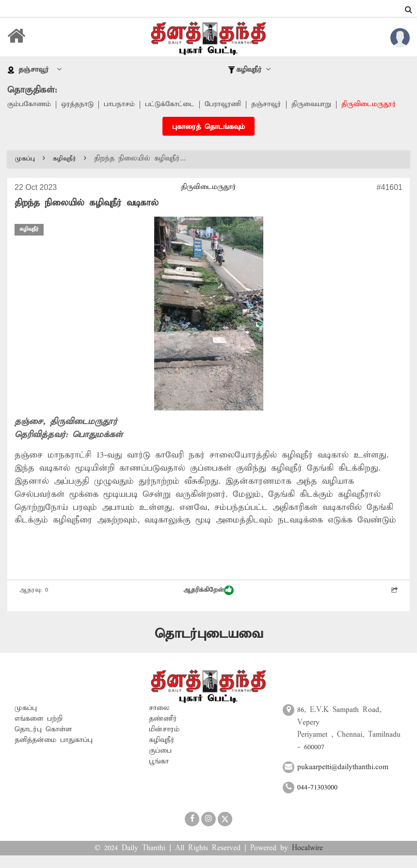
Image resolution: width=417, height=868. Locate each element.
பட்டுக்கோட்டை (171, 105)
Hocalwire (307, 861)
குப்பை (160, 763)
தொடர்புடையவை (209, 647)
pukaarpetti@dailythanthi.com (343, 780)
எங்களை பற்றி (39, 731)
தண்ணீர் (163, 731)
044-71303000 (317, 800)
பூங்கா (159, 774)
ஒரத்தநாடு (79, 105)
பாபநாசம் (121, 105)
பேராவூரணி (225, 105)
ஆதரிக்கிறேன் (208, 603)
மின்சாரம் (164, 742)
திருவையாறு (315, 105)
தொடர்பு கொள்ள (43, 742)
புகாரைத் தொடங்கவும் (208, 140)
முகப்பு (30, 171)
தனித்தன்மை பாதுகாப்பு (54, 753)
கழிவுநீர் (70, 171)
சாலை (159, 721)
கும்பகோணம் (30, 105)
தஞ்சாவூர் (270, 105)
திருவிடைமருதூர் (35, 117)
